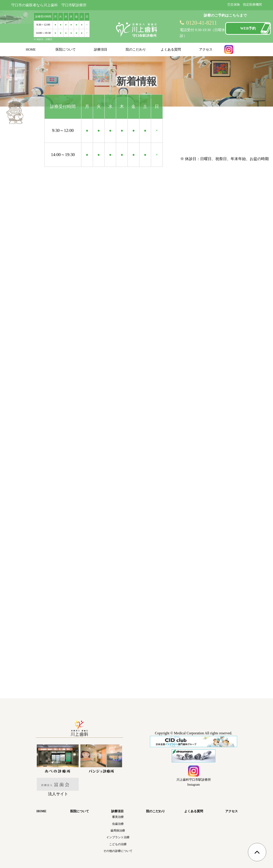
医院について (66, 49)
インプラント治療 (118, 837)
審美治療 (118, 817)
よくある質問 (171, 49)
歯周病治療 (118, 830)
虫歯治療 (118, 824)
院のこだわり (136, 49)
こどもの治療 (118, 844)
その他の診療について (118, 851)
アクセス (206, 49)
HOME (31, 49)
